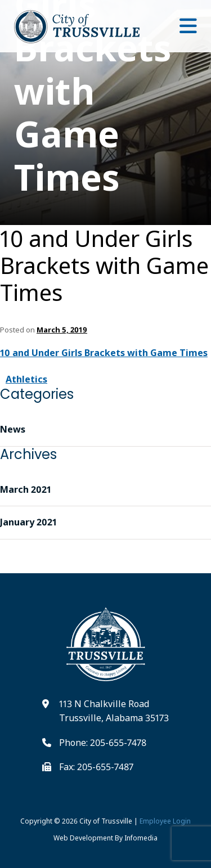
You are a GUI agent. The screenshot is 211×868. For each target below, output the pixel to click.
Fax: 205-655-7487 (96, 767)
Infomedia (141, 838)
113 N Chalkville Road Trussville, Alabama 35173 (114, 711)
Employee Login (165, 821)
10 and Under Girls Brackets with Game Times (104, 266)
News (13, 429)
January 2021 (28, 522)
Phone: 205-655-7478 (103, 743)
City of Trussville (106, 821)
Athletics (26, 379)
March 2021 (26, 489)
